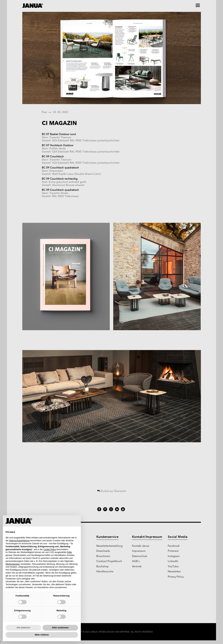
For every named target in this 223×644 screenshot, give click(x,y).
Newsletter (174, 572)
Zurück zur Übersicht (111, 491)
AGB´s (136, 561)
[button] (76, 521)
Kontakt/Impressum (147, 537)
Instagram (174, 556)
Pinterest (173, 551)
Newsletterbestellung (109, 546)
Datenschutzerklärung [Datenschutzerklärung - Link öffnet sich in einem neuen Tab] (19, 541)
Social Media (178, 537)
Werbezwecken (13, 564)
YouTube (173, 567)
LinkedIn (173, 561)
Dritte (69, 552)
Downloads (103, 551)
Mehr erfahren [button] (42, 635)
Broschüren (103, 556)
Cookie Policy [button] (50, 549)
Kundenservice (107, 537)
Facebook (174, 546)
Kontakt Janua (141, 546)
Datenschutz (140, 556)
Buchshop (103, 567)
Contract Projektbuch (109, 561)
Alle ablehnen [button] (23, 628)
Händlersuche (105, 572)
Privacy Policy (176, 577)
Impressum (139, 551)
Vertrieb (137, 567)
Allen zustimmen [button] (60, 628)
